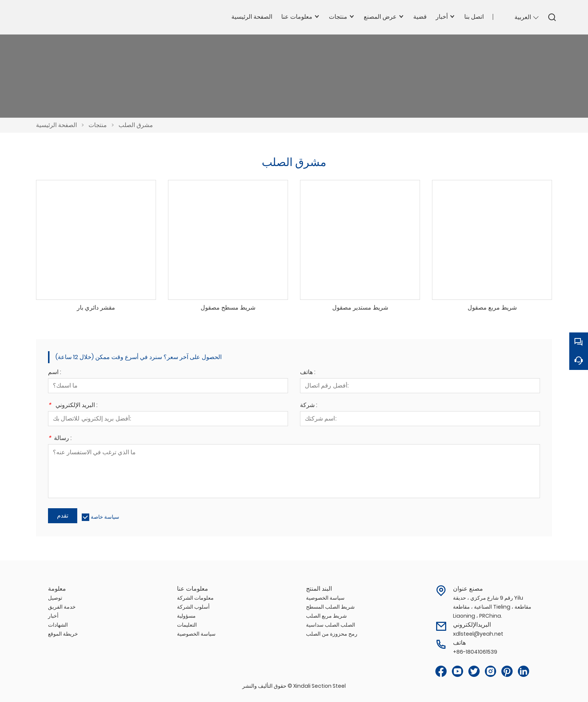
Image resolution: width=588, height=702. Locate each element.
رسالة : (60, 439)
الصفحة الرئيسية (56, 125)
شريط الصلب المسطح (330, 607)
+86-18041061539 (475, 652)
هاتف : (308, 373)
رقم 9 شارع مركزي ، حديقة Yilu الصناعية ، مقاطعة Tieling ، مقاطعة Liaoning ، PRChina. (492, 607)
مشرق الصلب (136, 125)
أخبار (53, 616)
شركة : (309, 406)
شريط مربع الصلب (326, 616)
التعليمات (187, 625)
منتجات (98, 125)
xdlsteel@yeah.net (478, 634)
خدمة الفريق (62, 607)
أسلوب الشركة (193, 607)
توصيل (55, 598)
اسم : (55, 373)
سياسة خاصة (105, 517)
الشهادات (58, 625)
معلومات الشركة (195, 598)
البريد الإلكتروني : (73, 406)
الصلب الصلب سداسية (331, 625)
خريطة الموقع (63, 634)
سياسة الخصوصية (196, 634)
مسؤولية (186, 616)
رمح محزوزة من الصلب (332, 634)
